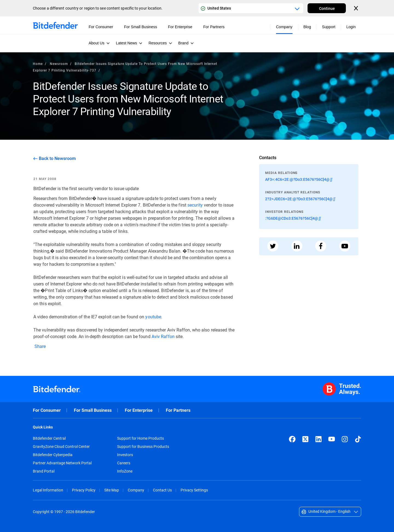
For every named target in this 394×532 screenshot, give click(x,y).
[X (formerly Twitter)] (305, 439)
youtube (153, 317)
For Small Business (93, 410)
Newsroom (59, 64)
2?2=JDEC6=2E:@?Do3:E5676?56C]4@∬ (300, 199)
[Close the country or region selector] (357, 8)
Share (40, 346)
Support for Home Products (140, 438)
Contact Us (162, 490)
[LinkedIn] (318, 439)
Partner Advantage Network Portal (62, 463)
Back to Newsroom (57, 158)
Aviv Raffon (163, 336)
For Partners (178, 410)
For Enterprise (139, 410)
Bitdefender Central (49, 438)
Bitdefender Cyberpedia (53, 455)
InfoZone (125, 471)
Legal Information (48, 490)
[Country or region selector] (251, 8)
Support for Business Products (143, 447)
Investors (125, 455)
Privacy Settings (194, 490)
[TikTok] (358, 439)
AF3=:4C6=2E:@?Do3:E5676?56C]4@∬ (299, 179)
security (195, 205)
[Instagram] (345, 439)
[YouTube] (332, 439)
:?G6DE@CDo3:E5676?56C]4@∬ (293, 218)
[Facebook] (292, 439)
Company (136, 490)
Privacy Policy (84, 490)
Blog (307, 27)
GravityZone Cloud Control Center (61, 447)
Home (38, 64)
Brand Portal (44, 471)
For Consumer (47, 410)
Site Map (112, 490)
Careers (124, 463)
